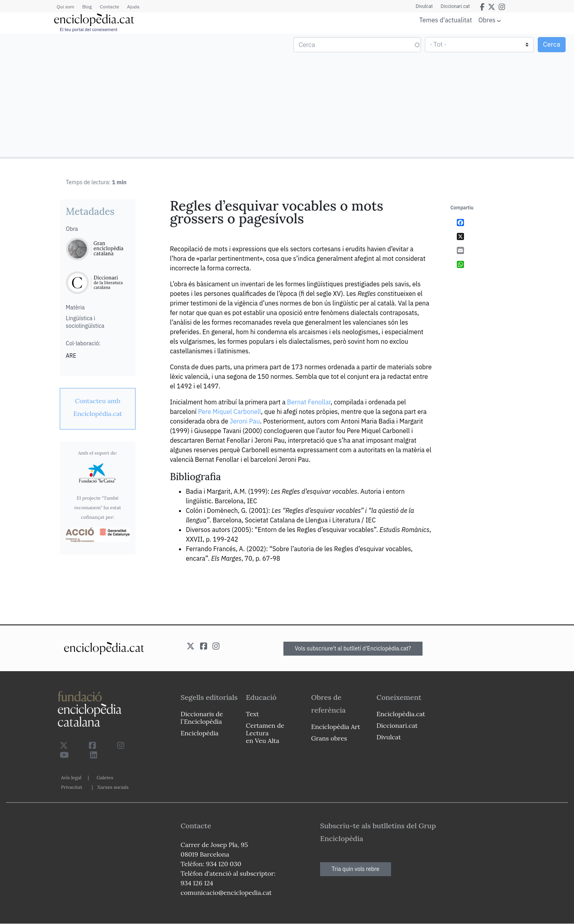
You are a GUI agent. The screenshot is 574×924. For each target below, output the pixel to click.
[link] (98, 407)
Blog (87, 7)
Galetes (105, 777)
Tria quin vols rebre (356, 869)
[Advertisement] (144, 95)
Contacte (109, 7)
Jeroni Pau (245, 421)
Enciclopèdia (200, 733)
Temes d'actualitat (446, 20)
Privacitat (72, 787)
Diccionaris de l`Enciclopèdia (202, 718)
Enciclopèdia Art (336, 727)
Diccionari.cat (455, 6)
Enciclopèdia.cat (401, 714)
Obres (487, 20)
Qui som (65, 7)
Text (253, 714)
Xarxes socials (113, 787)
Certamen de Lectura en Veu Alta (265, 733)
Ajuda (133, 7)
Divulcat (424, 6)
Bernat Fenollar (309, 402)
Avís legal (71, 777)
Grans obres (329, 738)
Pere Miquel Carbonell (230, 412)
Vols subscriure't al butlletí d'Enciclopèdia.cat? (353, 648)
